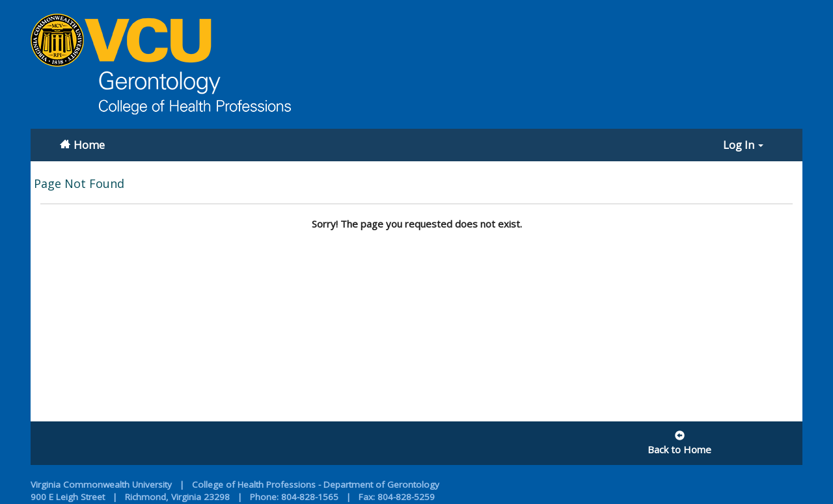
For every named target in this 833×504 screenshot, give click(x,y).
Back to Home (679, 444)
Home (89, 145)
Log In (743, 145)
